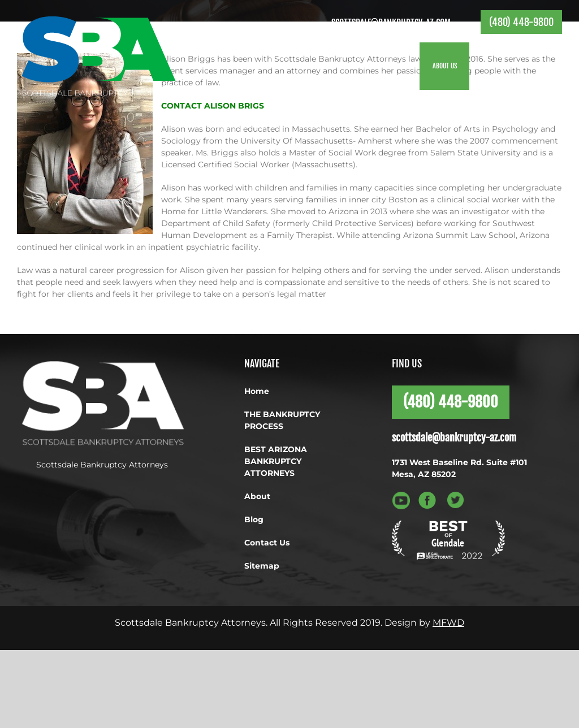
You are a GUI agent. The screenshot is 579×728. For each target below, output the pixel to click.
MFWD (448, 623)
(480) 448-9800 (521, 22)
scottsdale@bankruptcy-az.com (391, 23)
